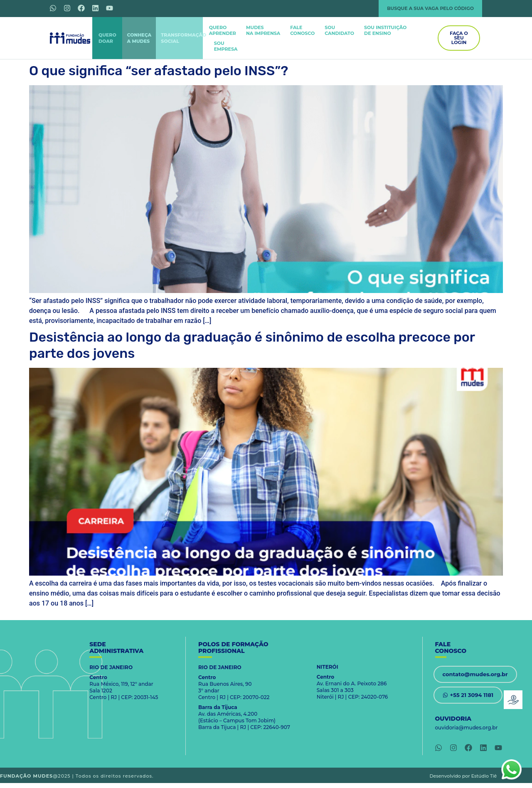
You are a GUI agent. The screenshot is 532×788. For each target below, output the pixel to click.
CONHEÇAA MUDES (139, 38)
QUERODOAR (107, 38)
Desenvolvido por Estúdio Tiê (463, 776)
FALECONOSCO (302, 30)
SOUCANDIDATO (339, 30)
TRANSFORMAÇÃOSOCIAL (183, 38)
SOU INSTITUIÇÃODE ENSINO (385, 30)
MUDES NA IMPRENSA (263, 30)
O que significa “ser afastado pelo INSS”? (159, 71)
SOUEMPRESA (226, 46)
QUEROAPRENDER (223, 30)
